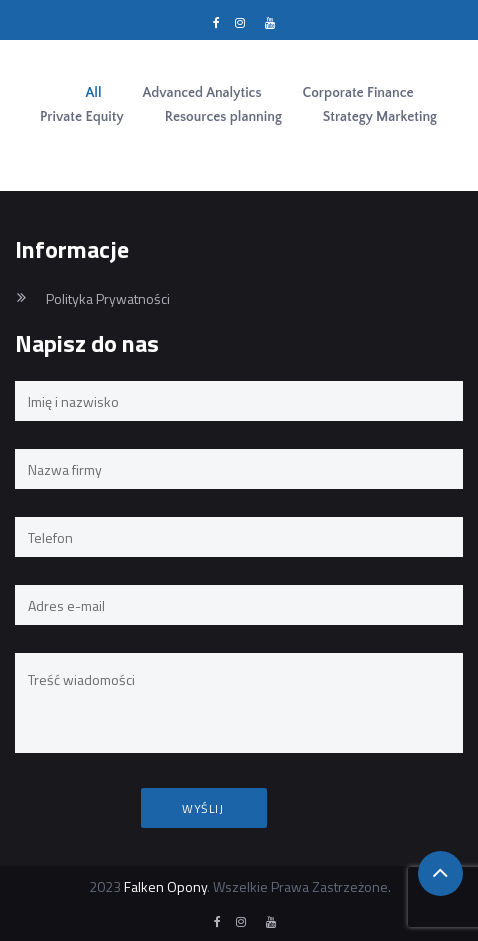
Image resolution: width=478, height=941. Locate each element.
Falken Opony (165, 886)
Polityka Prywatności (108, 298)
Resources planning (223, 117)
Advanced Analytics (202, 93)
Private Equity (82, 117)
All (93, 93)
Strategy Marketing (380, 117)
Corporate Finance (358, 93)
